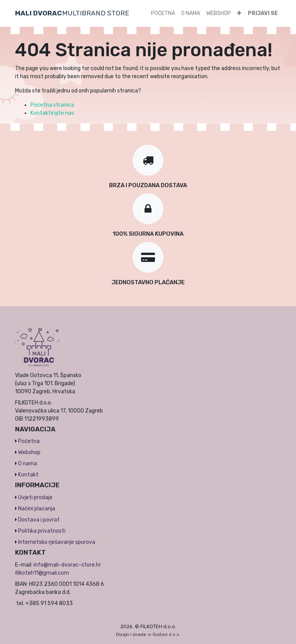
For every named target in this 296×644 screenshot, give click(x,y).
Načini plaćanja (37, 509)
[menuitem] (163, 13)
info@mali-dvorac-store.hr (67, 565)
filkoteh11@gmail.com (42, 573)
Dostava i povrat (39, 520)
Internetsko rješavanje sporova (57, 542)
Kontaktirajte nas (52, 113)
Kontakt (28, 475)
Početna (29, 441)
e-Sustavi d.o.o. (164, 635)
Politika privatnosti (42, 531)
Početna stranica (52, 105)
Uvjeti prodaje (35, 497)
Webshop (29, 452)
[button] (239, 13)
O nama (28, 464)
